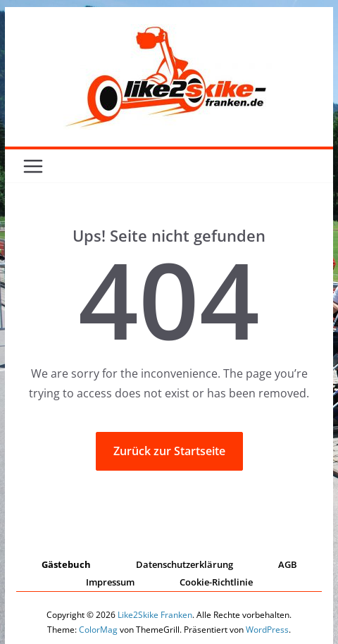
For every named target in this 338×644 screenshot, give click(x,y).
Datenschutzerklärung (184, 564)
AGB (288, 564)
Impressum (110, 582)
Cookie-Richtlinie (216, 582)
